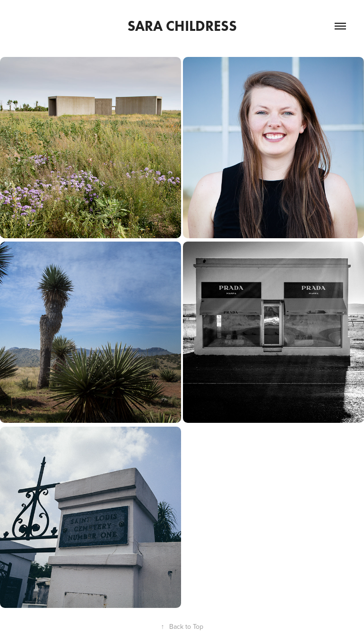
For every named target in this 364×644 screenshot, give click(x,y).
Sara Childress (182, 26)
